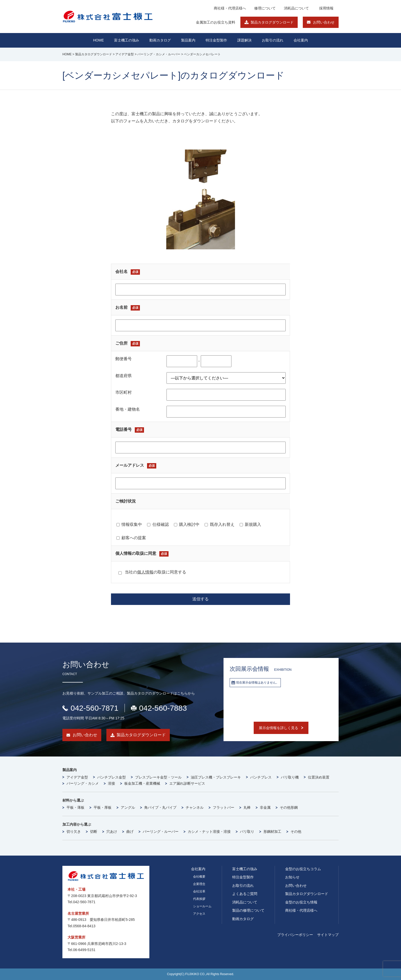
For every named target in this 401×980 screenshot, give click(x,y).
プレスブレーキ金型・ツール (158, 777)
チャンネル (195, 807)
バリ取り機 (290, 777)
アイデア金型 (77, 777)
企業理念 (199, 884)
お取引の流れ (243, 886)
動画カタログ (160, 40)
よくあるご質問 (245, 894)
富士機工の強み (245, 869)
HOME (98, 40)
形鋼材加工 (272, 832)
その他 (296, 832)
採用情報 (326, 8)
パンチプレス (261, 777)
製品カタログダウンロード (272, 22)
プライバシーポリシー (295, 935)
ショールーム (202, 906)
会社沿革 (199, 891)
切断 (94, 832)
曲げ (130, 832)
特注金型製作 (243, 877)
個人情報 (145, 572)
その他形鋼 (289, 807)
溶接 (112, 783)
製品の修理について (248, 910)
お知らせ (292, 877)
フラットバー (224, 807)
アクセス (199, 914)
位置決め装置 (319, 777)
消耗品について (296, 8)
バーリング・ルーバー (161, 832)
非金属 (265, 807)
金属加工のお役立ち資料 (216, 22)
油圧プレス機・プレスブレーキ (216, 777)
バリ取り (247, 832)
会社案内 (301, 40)
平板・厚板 (103, 807)
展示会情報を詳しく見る (279, 728)
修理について (265, 8)
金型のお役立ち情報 (301, 902)
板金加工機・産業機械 (142, 783)
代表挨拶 (199, 899)
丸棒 (247, 807)
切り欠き (74, 832)
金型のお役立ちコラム (303, 869)
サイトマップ (328, 935)
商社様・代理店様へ (230, 8)
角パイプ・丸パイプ (160, 807)
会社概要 (199, 877)
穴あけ (112, 832)
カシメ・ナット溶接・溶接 (209, 832)
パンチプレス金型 (112, 777)
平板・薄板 (75, 807)
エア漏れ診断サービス (187, 783)
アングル (128, 807)
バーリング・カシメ (83, 783)
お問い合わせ (324, 22)
